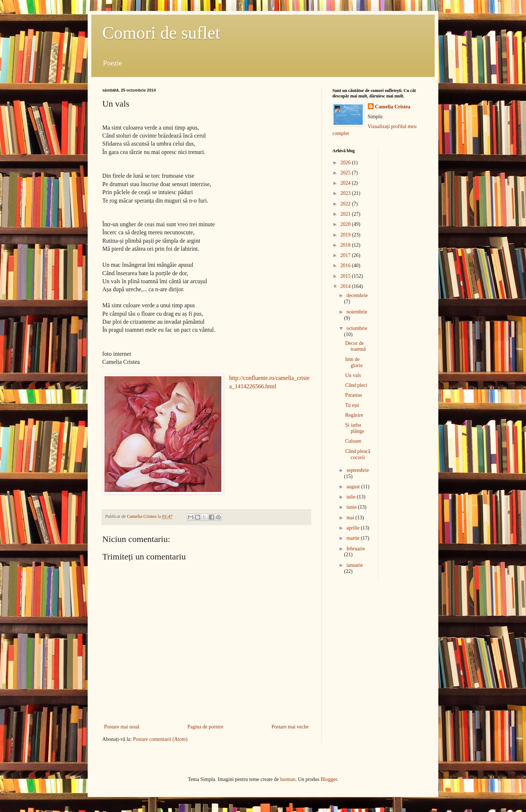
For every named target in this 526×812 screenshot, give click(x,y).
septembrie (357, 470)
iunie (352, 507)
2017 (346, 255)
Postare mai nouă (122, 727)
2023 (346, 193)
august (354, 487)
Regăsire (354, 415)
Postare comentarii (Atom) (160, 739)
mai (351, 518)
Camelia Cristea (393, 107)
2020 (346, 224)
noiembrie (357, 312)
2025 (346, 173)
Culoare (353, 441)
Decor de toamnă (355, 346)
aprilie (353, 528)
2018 (346, 245)
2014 (346, 286)
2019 (346, 235)
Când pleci (356, 385)
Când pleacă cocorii (358, 454)
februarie (356, 549)
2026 (346, 163)
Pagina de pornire (205, 727)
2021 (346, 214)
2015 (346, 276)
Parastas (354, 395)
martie (353, 538)
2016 (346, 265)
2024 (346, 183)
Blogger (329, 779)
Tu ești (352, 405)
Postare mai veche (290, 727)
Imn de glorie (354, 362)
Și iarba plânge (355, 428)
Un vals (353, 375)
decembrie (357, 295)
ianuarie (355, 565)
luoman (288, 779)
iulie (351, 497)
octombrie (357, 328)
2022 (346, 204)
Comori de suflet (161, 33)
